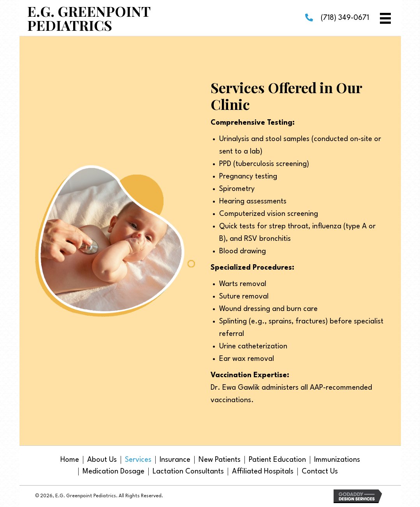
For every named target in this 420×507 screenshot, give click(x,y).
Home (70, 460)
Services (138, 460)
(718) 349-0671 (345, 18)
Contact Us (320, 472)
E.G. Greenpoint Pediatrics (89, 18)
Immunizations (337, 460)
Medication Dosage (113, 472)
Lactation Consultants (188, 472)
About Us (102, 460)
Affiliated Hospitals (263, 472)
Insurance (175, 460)
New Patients (220, 460)
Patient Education (277, 460)
